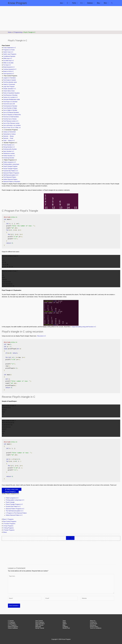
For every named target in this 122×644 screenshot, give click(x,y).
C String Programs (8, 528)
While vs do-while (8, 63)
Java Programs (40, 622)
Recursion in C (42, 336)
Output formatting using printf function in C (84, 327)
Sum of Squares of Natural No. (12, 115)
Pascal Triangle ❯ (10, 492)
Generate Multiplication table (12, 99)
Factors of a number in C (10, 97)
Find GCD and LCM (9, 104)
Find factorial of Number (10, 106)
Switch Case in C (8, 52)
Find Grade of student (10, 80)
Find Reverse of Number (10, 95)
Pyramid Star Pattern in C (11, 171)
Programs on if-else (9, 50)
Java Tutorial (39, 621)
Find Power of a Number (10, 102)
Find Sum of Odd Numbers (11, 117)
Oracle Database (13, 628)
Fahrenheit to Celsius (9, 134)
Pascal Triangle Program (10, 169)
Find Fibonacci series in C (11, 121)
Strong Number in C (9, 147)
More (105, 3)
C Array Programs (8, 526)
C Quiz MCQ (12, 624)
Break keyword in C (9, 67)
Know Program (17, 3)
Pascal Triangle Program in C (14, 504)
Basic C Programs (8, 519)
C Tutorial (11, 621)
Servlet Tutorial (40, 628)
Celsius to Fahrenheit (9, 132)
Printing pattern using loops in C (15, 500)
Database (90, 3)
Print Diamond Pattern (10, 177)
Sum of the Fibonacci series (11, 123)
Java (61, 3)
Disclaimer (93, 625)
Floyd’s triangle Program (10, 166)
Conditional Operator (9, 56)
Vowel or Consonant (9, 84)
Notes (64, 622)
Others (5, 532)
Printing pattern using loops (11, 164)
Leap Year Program (9, 87)
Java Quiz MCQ (40, 624)
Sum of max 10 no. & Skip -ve (12, 128)
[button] (112, 3)
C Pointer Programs (9, 530)
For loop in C (7, 65)
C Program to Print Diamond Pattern (16, 513)
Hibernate (38, 627)
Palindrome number (9, 153)
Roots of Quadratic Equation (11, 93)
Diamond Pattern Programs (11, 173)
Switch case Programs (10, 54)
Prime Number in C (9, 145)
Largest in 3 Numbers (10, 78)
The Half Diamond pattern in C (15, 511)
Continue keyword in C (10, 69)
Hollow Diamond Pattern (10, 179)
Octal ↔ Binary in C (9, 141)
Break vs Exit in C (8, 71)
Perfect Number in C (9, 156)
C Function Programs (9, 524)
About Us (93, 621)
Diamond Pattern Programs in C (15, 509)
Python (74, 3)
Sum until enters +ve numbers (12, 125)
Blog (98, 3)
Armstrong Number (9, 158)
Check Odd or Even (9, 91)
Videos (65, 624)
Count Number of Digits (10, 108)
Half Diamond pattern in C (11, 175)
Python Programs (13, 627)
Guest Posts (94, 624)
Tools (64, 621)
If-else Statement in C (10, 48)
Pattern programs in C (10, 162)
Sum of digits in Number (10, 110)
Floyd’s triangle (10, 502)
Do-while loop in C (9, 61)
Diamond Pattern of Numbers (12, 182)
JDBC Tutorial (39, 625)
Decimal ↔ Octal (8, 138)
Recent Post (66, 628)
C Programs (11, 622)
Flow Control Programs (10, 521)
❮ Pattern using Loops (12, 489)
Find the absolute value (10, 82)
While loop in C (8, 58)
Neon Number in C (9, 151)
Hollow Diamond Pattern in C (14, 515)
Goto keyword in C (9, 74)
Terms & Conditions (96, 628)
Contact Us (93, 622)
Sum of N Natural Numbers (11, 112)
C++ (82, 3)
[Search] (70, 538)
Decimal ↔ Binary (8, 136)
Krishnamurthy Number (10, 149)
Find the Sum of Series (10, 119)
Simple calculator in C (10, 89)
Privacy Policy (94, 627)
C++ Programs (12, 625)
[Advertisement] (61, 18)
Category (65, 627)
